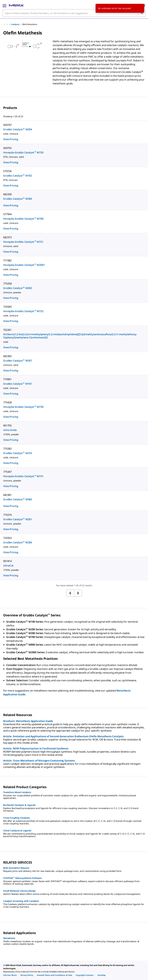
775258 (7, 284)
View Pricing (11, 139)
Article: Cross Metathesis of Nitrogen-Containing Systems (39, 761)
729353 (7, 538)
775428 (7, 402)
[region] (25, 51)
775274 (7, 515)
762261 (7, 330)
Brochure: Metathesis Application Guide (28, 721)
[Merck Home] (16, 5)
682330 (7, 194)
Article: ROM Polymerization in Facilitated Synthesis (36, 748)
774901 (7, 379)
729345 (7, 307)
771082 (7, 260)
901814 (7, 561)
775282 (7, 449)
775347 (7, 472)
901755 (7, 425)
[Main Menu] (4, 5)
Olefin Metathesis (30, 24)
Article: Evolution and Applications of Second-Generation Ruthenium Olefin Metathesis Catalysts (63, 736)
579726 (7, 171)
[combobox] (74, 13)
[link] (10, 975)
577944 (7, 214)
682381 (7, 495)
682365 (7, 356)
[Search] (142, 13)
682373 (7, 237)
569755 (7, 148)
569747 (7, 125)
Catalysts (15, 24)
